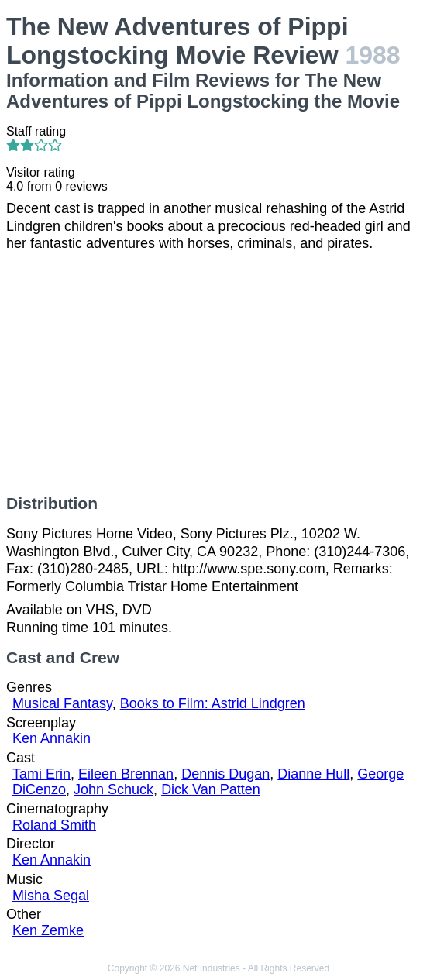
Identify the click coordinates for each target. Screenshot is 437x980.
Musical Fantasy (62, 703)
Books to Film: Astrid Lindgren (213, 703)
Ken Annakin (52, 738)
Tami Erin (41, 774)
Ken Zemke (48, 930)
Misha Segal (51, 896)
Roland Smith (54, 825)
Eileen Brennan (126, 774)
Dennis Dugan (225, 774)
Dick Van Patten (211, 789)
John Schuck (114, 789)
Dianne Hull (313, 774)
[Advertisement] (218, 373)
